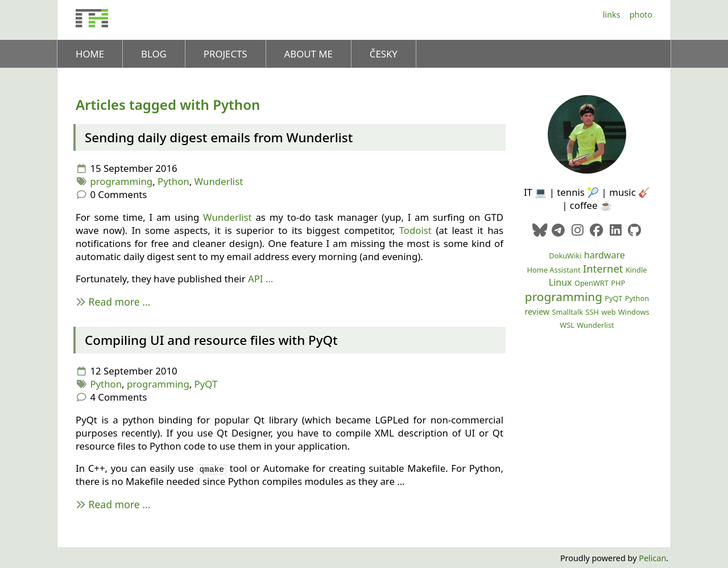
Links (612, 15)
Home (90, 54)
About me (309, 54)
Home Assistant (554, 270)
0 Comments (118, 194)
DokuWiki (565, 256)
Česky (384, 54)
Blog (154, 54)
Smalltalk (567, 312)
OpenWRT (591, 283)
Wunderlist (219, 181)
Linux (561, 282)
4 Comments (118, 397)
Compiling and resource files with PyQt (211, 340)
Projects (226, 54)
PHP (618, 283)
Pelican (652, 558)
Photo (641, 15)
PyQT (206, 384)
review (537, 312)
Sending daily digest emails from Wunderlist (219, 137)
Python (173, 181)
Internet (603, 268)
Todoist (415, 230)
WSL (567, 325)
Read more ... (120, 302)
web (608, 312)
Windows (634, 312)
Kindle (636, 270)
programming (121, 181)
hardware (605, 255)
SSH (593, 312)
